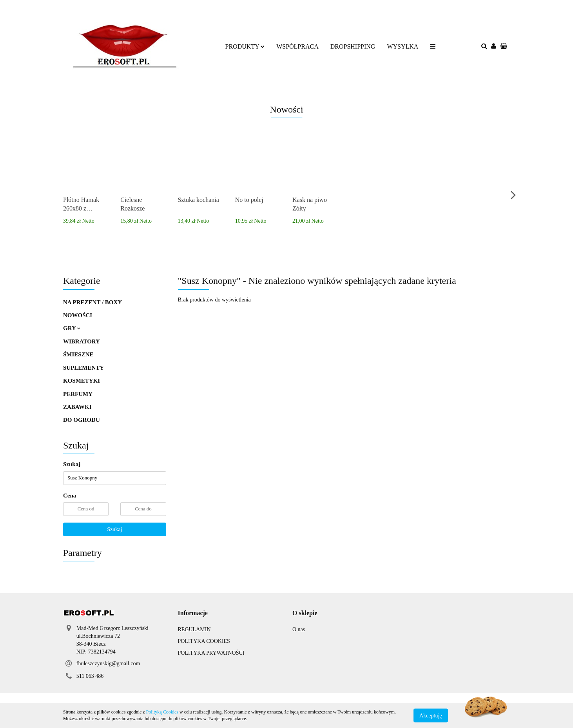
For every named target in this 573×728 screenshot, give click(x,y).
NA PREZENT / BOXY (92, 302)
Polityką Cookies (162, 712)
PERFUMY (78, 394)
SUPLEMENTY (83, 368)
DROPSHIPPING (353, 46)
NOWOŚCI (78, 315)
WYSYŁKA (403, 46)
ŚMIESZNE (78, 354)
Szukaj (114, 529)
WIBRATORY (82, 341)
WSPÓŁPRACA (297, 46)
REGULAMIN (194, 629)
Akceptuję (431, 715)
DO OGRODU (82, 420)
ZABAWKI (77, 407)
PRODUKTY (245, 46)
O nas (299, 629)
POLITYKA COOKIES (204, 641)
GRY (72, 328)
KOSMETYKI (82, 381)
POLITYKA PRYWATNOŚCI (211, 653)
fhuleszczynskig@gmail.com (108, 664)
